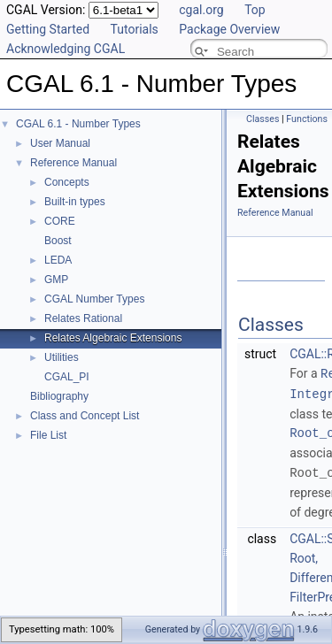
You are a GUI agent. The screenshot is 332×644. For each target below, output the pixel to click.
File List (48, 435)
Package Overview (229, 29)
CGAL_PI (67, 377)
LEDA (58, 260)
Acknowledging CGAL (66, 49)
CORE (60, 221)
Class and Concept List (85, 416)
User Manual (60, 143)
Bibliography (59, 396)
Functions (307, 119)
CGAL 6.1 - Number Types (78, 124)
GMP (56, 280)
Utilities (62, 357)
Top (255, 10)
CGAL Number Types (94, 299)
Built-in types (75, 202)
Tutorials (135, 29)
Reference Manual (73, 163)
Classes (263, 119)
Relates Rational (83, 318)
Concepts (67, 182)
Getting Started (48, 29)
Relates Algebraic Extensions (113, 338)
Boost (58, 241)
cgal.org (201, 10)
